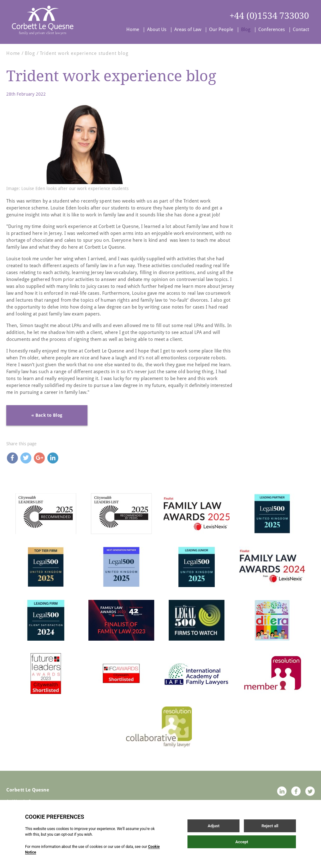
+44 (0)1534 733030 (269, 16)
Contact (301, 29)
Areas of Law (188, 29)
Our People (221, 29)
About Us (157, 29)
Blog (246, 29)
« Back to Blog (47, 415)
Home (133, 29)
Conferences (272, 29)
